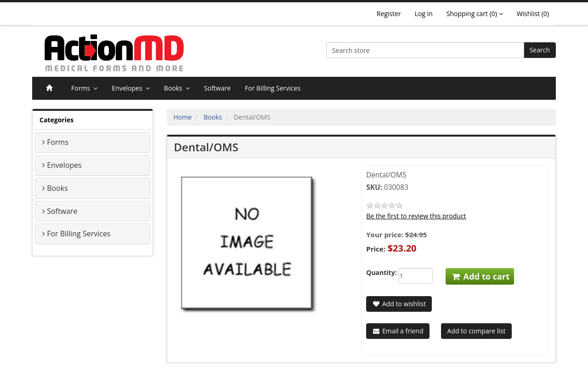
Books (177, 88)
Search (540, 50)
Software (217, 88)
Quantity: (375, 272)
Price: (376, 249)
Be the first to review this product (416, 216)
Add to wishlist (399, 304)
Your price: (385, 235)
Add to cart (480, 276)
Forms (84, 88)
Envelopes (131, 88)
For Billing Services (273, 88)
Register (389, 14)
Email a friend (398, 331)
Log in (424, 14)
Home (183, 117)
